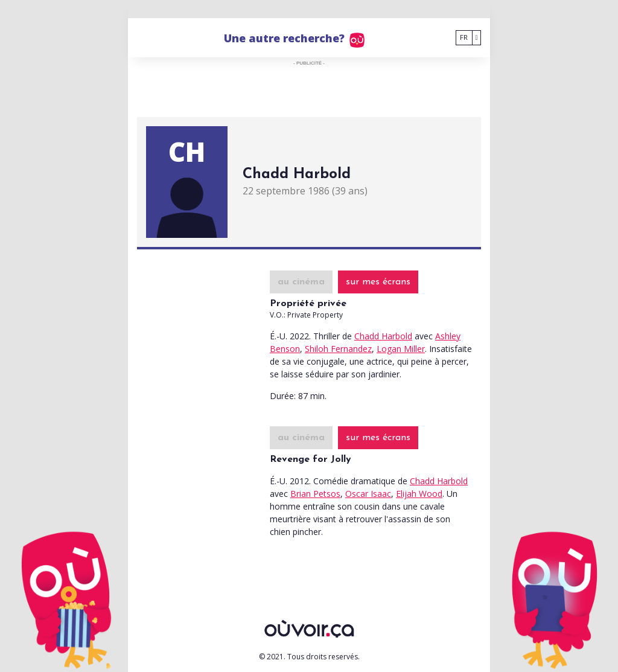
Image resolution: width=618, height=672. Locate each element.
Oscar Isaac (368, 494)
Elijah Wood (419, 494)
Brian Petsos (315, 494)
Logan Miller (401, 349)
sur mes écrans (378, 282)
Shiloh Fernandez (338, 349)
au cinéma (301, 282)
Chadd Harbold (383, 336)
